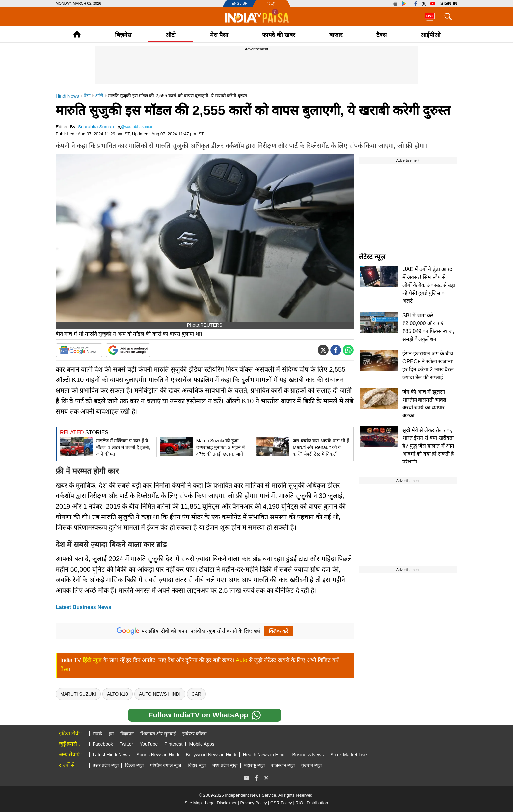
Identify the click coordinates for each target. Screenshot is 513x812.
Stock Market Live (349, 755)
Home (77, 34)
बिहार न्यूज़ (197, 765)
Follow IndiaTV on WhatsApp (205, 715)
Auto (242, 660)
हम (111, 734)
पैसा (64, 670)
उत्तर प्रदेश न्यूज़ (106, 765)
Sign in (449, 3)
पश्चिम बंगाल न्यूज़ (166, 765)
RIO (299, 803)
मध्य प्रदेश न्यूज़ (225, 765)
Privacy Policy (253, 803)
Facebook (103, 744)
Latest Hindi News (111, 755)
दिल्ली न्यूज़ (134, 765)
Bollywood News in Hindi (211, 755)
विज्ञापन (127, 734)
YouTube (149, 744)
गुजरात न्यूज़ (311, 765)
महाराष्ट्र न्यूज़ (254, 765)
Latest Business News (83, 607)
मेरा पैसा (219, 35)
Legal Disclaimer (221, 803)
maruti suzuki (78, 694)
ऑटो (171, 35)
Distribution (317, 803)
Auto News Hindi (160, 694)
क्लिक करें (278, 631)
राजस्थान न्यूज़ (283, 765)
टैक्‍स (381, 35)
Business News (308, 755)
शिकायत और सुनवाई (158, 734)
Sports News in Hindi (158, 755)
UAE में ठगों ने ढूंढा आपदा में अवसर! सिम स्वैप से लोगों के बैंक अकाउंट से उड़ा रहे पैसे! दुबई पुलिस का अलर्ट (429, 285)
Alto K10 (118, 694)
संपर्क (97, 734)
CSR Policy (281, 803)
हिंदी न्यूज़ (92, 660)
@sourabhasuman (137, 127)
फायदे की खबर (279, 35)
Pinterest (173, 744)
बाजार (336, 35)
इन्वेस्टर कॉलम (194, 734)
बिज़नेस (123, 35)
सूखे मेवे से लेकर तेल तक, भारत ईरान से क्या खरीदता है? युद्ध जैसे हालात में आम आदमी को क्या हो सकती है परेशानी (428, 446)
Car (197, 694)
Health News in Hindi (264, 755)
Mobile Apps (202, 744)
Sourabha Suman (96, 127)
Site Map (193, 803)
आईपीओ (430, 35)
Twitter (126, 744)
